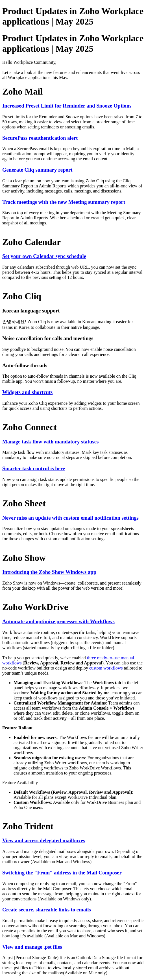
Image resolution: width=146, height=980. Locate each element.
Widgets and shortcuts (27, 392)
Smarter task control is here (34, 468)
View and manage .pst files (32, 947)
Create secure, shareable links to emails (47, 910)
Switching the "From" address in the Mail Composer (62, 873)
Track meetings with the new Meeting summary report (64, 202)
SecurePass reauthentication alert (40, 138)
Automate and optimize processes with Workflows (58, 621)
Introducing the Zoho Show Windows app (49, 572)
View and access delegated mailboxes (44, 840)
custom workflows (106, 668)
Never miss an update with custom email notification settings (70, 518)
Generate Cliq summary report (37, 170)
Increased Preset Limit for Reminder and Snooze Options (67, 106)
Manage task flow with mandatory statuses (50, 442)
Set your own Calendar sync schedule (44, 256)
